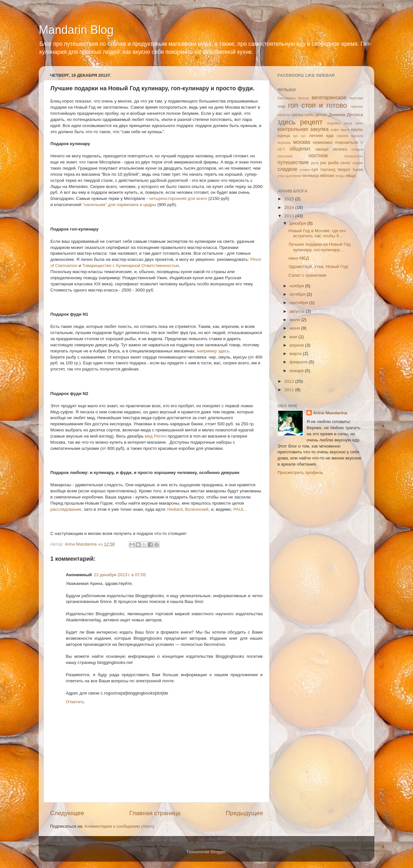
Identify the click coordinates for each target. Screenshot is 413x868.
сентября (299, 303)
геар (281, 106)
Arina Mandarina (330, 413)
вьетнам (356, 98)
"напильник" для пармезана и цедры (119, 205)
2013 (290, 216)
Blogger (218, 852)
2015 (290, 199)
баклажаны (287, 98)
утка (281, 176)
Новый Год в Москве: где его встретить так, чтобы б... (317, 233)
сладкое (287, 169)
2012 (290, 381)
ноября (297, 286)
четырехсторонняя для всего (178, 198)
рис (323, 163)
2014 (290, 207)
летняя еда (321, 136)
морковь (284, 143)
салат (346, 163)
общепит (300, 149)
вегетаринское (329, 97)
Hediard (175, 509)
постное (318, 155)
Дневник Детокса (346, 115)
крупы (357, 129)
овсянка (340, 149)
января (297, 371)
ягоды (340, 176)
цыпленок (293, 176)
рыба (333, 163)
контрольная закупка (303, 129)
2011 (290, 390)
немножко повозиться (335, 142)
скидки (358, 163)
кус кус (299, 136)
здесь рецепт (300, 122)
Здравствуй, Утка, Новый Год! (318, 266)
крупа (345, 130)
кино (359, 123)
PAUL (239, 509)
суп (315, 169)
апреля (297, 345)
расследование (66, 509)
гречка (297, 115)
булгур (304, 98)
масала (357, 136)
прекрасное (354, 156)
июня (295, 328)
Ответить (75, 702)
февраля (299, 362)
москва (302, 142)
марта (296, 354)
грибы (309, 115)
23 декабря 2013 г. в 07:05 (120, 575)
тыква (358, 170)
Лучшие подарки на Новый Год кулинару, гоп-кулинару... (320, 247)
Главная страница (155, 813)
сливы (304, 170)
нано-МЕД (299, 258)
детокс (321, 115)
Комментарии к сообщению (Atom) (119, 826)
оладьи (357, 149)
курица (284, 136)
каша (348, 123)
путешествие (293, 162)
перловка (285, 156)
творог (344, 169)
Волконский (197, 509)
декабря (298, 223)
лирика (342, 136)
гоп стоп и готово (317, 105)
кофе (335, 130)
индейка (334, 123)
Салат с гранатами (307, 275)
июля (295, 320)
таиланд (328, 170)
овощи (322, 149)
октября (298, 294)
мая (294, 337)
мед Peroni (156, 436)
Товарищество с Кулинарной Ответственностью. (131, 266)
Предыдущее (244, 813)
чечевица (311, 176)
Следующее (67, 813)
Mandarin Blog (76, 30)
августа (297, 311)
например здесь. (214, 351)
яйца (351, 176)
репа (315, 163)
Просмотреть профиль (300, 473)
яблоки (327, 176)
